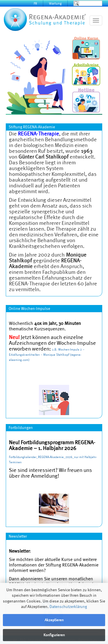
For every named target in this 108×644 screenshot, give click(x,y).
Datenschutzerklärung (68, 607)
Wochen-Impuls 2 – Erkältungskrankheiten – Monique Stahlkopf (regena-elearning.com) (47, 355)
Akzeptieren (54, 620)
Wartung (55, 3)
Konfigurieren (54, 635)
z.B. (55, 349)
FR (35, 3)
